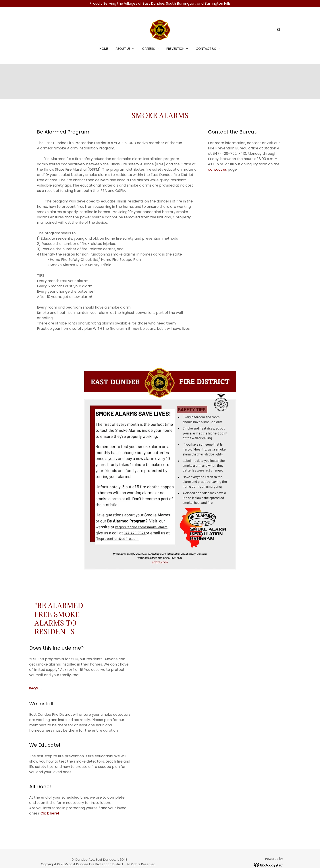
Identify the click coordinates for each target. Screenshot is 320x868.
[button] (279, 30)
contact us (217, 169)
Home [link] (104, 49)
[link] (160, 30)
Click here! (50, 813)
